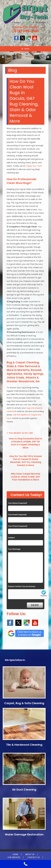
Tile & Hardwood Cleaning (24, 745)
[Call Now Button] (26, 864)
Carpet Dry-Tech (34, 166)
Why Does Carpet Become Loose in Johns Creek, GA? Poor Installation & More (26, 477)
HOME (15, 854)
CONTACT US (34, 857)
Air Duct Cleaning (24, 790)
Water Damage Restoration (24, 834)
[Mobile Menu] (26, 49)
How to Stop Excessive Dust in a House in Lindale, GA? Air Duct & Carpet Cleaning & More (26, 443)
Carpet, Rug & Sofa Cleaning (24, 703)
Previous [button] (3, 57)
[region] (26, 58)
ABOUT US (30, 854)
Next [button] (48, 57)
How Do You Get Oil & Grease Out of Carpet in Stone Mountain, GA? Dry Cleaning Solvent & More (26, 461)
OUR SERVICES (14, 857)
